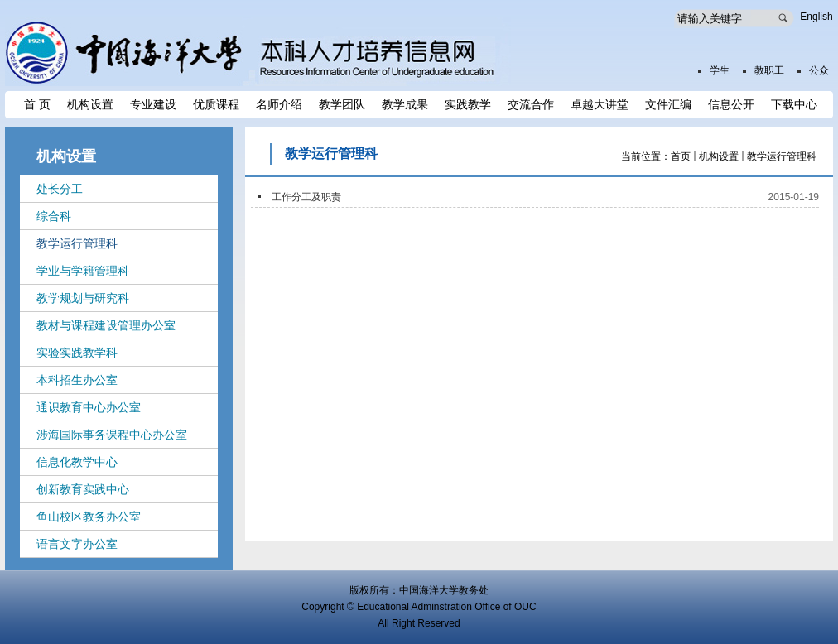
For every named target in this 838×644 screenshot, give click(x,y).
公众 (819, 70)
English (816, 17)
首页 (681, 156)
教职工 (769, 70)
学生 (720, 70)
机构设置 (719, 156)
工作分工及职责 (306, 197)
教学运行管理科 (782, 156)
